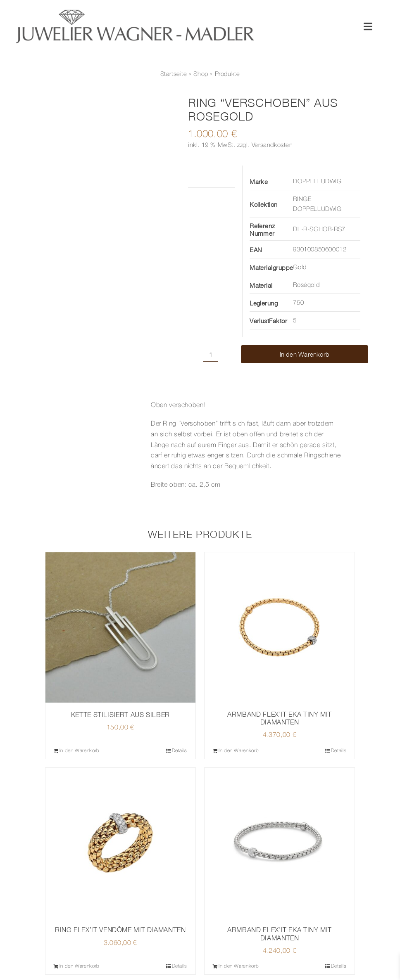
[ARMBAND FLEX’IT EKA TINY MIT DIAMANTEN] (280, 627)
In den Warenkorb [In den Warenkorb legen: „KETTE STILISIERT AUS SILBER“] (80, 751)
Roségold (306, 285)
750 (298, 303)
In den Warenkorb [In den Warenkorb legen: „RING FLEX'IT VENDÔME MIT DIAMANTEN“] (80, 966)
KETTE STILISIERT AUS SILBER (120, 715)
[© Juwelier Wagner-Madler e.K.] (135, 12)
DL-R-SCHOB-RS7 (319, 230)
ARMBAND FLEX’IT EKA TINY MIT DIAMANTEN (280, 718)
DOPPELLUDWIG (317, 182)
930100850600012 (320, 250)
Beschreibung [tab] (66, 393)
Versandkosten (272, 145)
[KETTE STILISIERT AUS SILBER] (120, 627)
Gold (300, 267)
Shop (201, 74)
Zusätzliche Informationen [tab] (208, 176)
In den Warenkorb (305, 354)
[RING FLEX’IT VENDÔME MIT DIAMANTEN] (120, 843)
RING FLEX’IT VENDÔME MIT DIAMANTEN (120, 930)
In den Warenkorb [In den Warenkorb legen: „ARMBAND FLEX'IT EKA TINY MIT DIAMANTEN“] (239, 751)
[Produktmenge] (211, 354)
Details (180, 751)
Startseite (174, 74)
